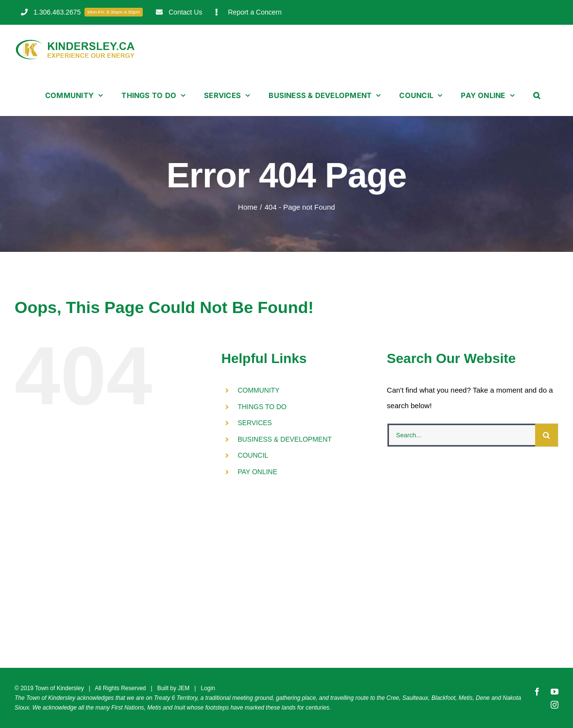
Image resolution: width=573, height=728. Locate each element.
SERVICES (255, 423)
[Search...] (461, 435)
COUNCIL (253, 455)
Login (208, 688)
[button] (537, 95)
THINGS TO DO (262, 407)
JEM (184, 688)
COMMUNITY (258, 390)
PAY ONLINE (257, 472)
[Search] (547, 435)
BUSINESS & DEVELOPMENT (285, 439)
